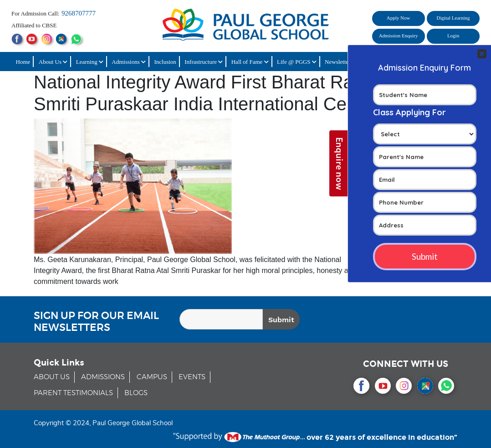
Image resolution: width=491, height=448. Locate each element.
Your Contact (425, 165)
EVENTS (192, 377)
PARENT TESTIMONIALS (73, 393)
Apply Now (399, 18)
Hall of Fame (250, 62)
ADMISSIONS (103, 377)
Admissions (129, 62)
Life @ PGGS (297, 62)
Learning (90, 62)
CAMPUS (152, 377)
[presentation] (405, 321)
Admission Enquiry (399, 36)
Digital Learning (453, 18)
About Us (53, 62)
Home (23, 62)
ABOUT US (52, 377)
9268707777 (79, 13)
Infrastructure (204, 62)
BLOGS (136, 393)
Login (453, 36)
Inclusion (165, 62)
